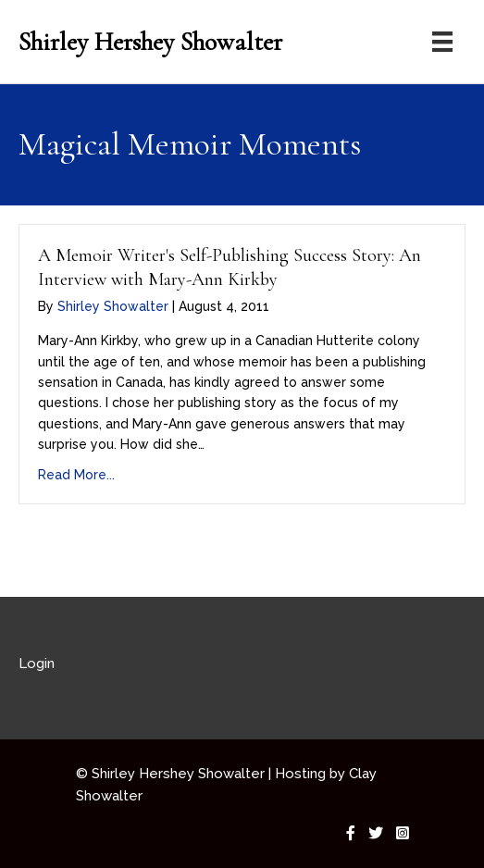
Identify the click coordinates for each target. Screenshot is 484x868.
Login (37, 663)
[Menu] (442, 42)
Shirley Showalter (113, 306)
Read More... (76, 475)
